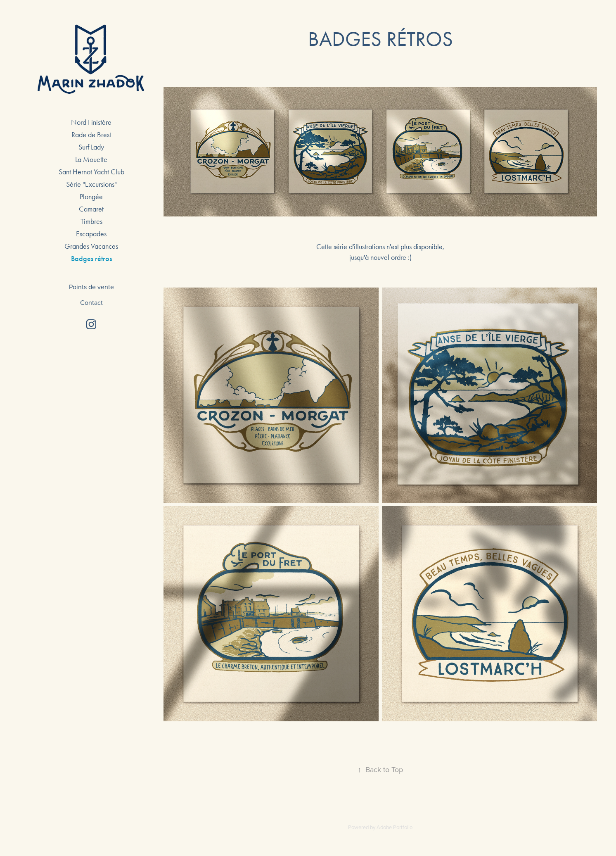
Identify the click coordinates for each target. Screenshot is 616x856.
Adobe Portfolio (394, 827)
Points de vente (91, 287)
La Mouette (91, 159)
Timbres (91, 221)
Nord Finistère (91, 122)
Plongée (91, 197)
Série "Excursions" (91, 184)
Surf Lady (91, 147)
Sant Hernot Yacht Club (91, 172)
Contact (91, 302)
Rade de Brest (91, 135)
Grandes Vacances (91, 246)
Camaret (91, 209)
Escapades (91, 234)
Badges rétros (91, 259)
